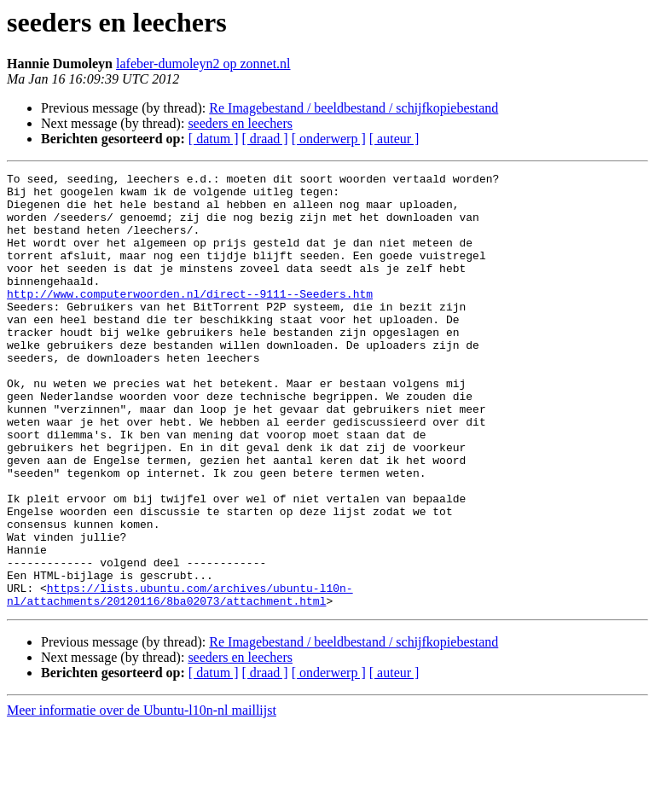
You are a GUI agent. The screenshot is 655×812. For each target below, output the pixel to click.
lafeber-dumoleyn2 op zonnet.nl (203, 64)
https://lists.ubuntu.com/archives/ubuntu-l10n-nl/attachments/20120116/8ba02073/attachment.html (180, 680)
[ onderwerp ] (329, 139)
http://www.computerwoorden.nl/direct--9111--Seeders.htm (190, 319)
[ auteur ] (394, 139)
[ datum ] (214, 139)
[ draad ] (265, 139)
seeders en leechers (240, 123)
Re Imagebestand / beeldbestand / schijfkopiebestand (354, 108)
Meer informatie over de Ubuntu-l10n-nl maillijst (142, 797)
